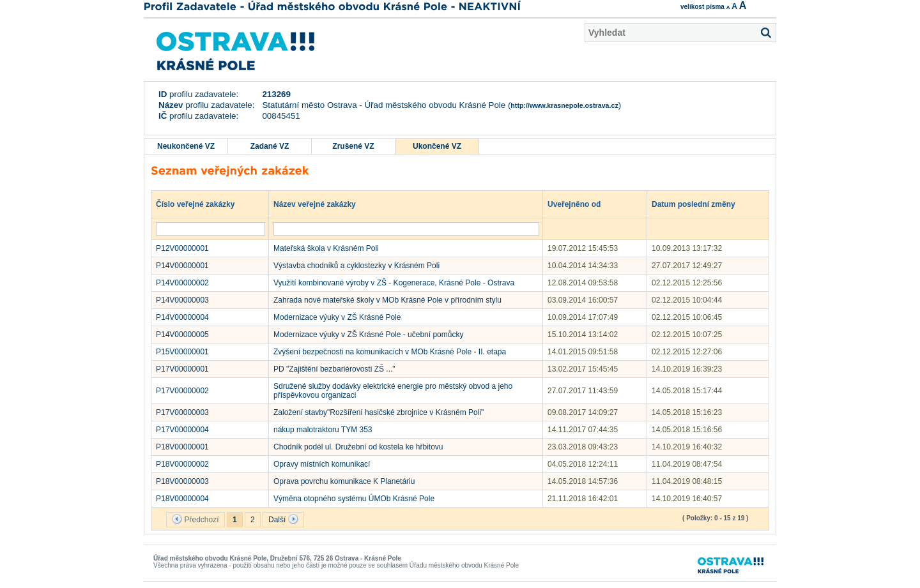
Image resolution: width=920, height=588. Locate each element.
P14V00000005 (182, 335)
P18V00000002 (182, 464)
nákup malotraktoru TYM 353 (323, 430)
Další (283, 519)
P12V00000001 (182, 248)
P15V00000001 (182, 352)
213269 (276, 94)
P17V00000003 (182, 412)
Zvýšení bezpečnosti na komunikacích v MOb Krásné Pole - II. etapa (390, 352)
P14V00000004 (182, 317)
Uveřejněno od (580, 204)
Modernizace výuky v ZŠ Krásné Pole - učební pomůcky (368, 335)
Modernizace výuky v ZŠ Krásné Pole (337, 317)
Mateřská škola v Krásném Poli (326, 248)
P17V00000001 (182, 369)
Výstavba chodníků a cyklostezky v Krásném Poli (356, 266)
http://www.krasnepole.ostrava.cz (564, 105)
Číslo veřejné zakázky (202, 204)
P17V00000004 (182, 430)
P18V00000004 (182, 499)
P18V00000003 (182, 481)
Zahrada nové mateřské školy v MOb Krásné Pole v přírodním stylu (387, 300)
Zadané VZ (270, 146)
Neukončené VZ (186, 146)
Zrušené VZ (353, 146)
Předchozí (195, 519)
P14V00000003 (182, 300)
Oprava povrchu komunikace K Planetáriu (344, 481)
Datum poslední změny (700, 204)
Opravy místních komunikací (322, 464)
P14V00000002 (182, 283)
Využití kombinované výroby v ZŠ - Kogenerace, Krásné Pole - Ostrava (394, 283)
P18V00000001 (182, 447)
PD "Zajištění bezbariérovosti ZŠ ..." (334, 369)
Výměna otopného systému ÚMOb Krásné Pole (354, 499)
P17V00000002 (182, 391)
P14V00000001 (182, 266)
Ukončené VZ (437, 146)
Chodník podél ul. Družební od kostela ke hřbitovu (358, 447)
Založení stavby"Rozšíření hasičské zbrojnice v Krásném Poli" (379, 412)
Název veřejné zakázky (321, 204)
